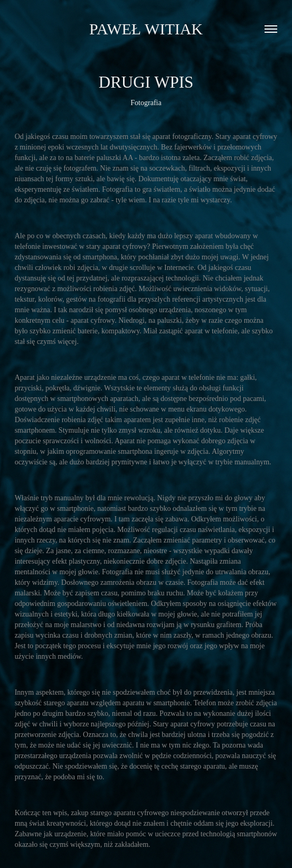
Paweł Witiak (146, 29)
